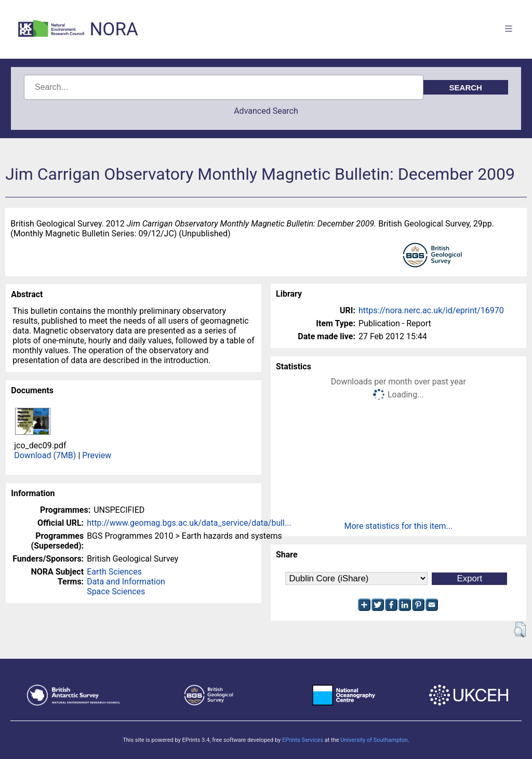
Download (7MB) (45, 455)
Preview (97, 455)
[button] (520, 630)
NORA (114, 29)
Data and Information (126, 582)
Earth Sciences (114, 572)
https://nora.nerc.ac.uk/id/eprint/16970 (431, 310)
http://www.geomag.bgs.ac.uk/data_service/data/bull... (189, 523)
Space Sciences (116, 591)
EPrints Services (303, 740)
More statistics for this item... (399, 526)
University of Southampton (374, 740)
